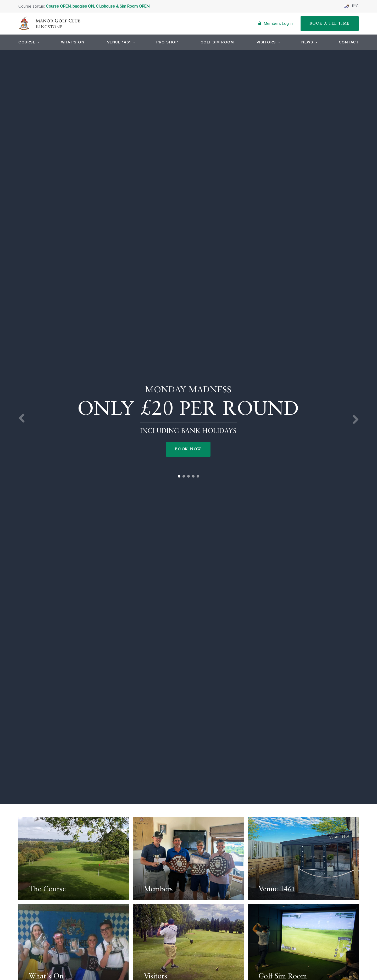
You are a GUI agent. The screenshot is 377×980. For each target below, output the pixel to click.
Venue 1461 (120, 42)
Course (28, 42)
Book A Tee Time (330, 24)
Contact (349, 42)
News (309, 42)
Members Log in (276, 23)
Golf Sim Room (217, 42)
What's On (73, 42)
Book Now (188, 449)
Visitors (268, 42)
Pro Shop (167, 42)
